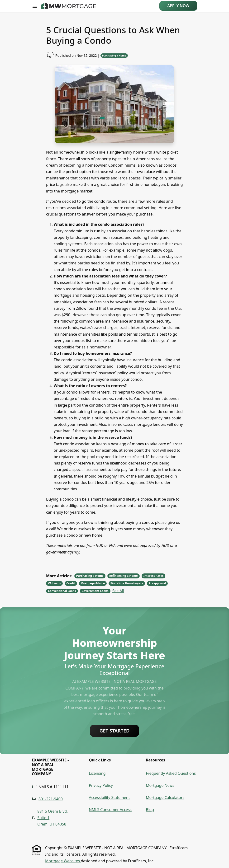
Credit (71, 583)
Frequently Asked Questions (171, 773)
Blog (150, 810)
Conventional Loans (62, 591)
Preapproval (157, 583)
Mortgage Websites (63, 861)
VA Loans (54, 583)
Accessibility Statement (109, 798)
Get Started (115, 731)
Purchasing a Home (114, 56)
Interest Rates (153, 576)
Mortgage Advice (93, 583)
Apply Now (178, 6)
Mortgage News (160, 785)
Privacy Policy (101, 785)
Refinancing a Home (124, 576)
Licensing (97, 773)
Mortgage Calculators (165, 798)
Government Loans (95, 591)
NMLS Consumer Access (110, 810)
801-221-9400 (51, 799)
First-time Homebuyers (127, 583)
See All (118, 591)
